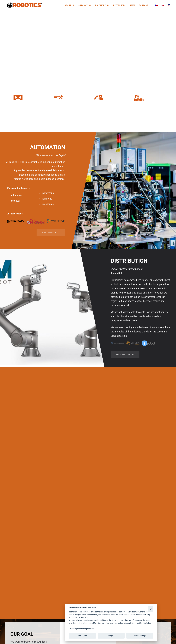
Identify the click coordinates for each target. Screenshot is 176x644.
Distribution (102, 5)
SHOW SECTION (51, 233)
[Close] (151, 609)
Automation (85, 5)
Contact (144, 5)
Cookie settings (140, 636)
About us (70, 5)
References (120, 5)
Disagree (111, 636)
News (132, 5)
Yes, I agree (82, 636)
